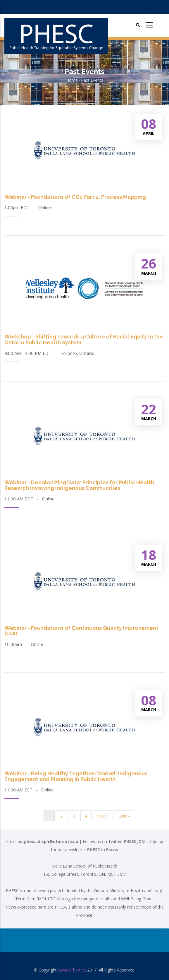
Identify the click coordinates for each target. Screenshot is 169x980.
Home (72, 80)
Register (153, 7)
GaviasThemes (72, 970)
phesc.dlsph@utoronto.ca (51, 841)
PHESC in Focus (103, 850)
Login (133, 7)
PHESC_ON (134, 841)
